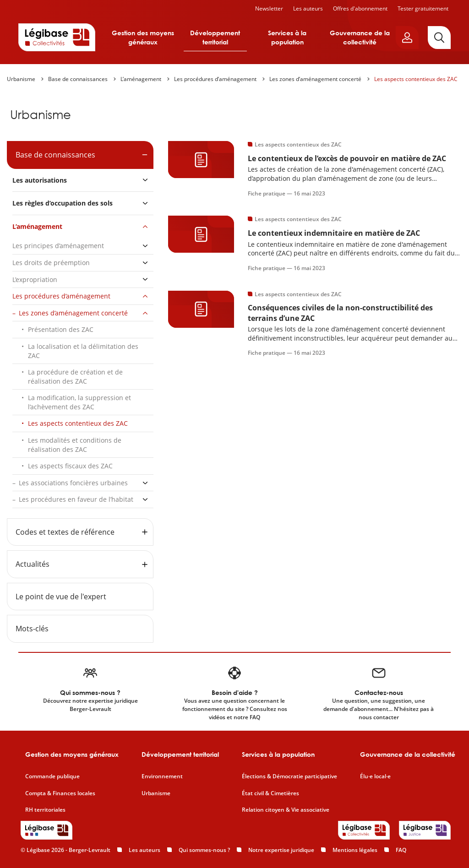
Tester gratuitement (423, 8)
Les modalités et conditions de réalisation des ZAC (75, 445)
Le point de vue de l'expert (61, 597)
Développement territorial (215, 37)
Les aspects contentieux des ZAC (416, 79)
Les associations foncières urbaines (73, 483)
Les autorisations (40, 180)
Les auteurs (308, 8)
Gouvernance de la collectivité (360, 37)
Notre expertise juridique (281, 850)
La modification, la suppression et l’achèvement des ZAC (79, 402)
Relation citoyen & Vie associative (286, 810)
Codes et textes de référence (65, 532)
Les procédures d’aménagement (215, 79)
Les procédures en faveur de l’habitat (76, 499)
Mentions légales (355, 850)
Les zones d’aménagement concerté (315, 79)
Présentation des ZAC (61, 329)
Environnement (162, 776)
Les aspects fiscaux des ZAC (70, 466)
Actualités (33, 564)
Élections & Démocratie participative (289, 776)
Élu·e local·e (375, 776)
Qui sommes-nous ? (204, 850)
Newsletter (269, 8)
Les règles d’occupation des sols (63, 203)
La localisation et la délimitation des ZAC (83, 351)
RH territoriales (45, 810)
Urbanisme (21, 79)
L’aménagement (141, 79)
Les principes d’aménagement (58, 246)
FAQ (401, 850)
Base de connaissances (78, 79)
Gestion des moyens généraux (143, 37)
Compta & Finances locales (60, 793)
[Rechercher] (439, 38)
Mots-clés (32, 629)
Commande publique (52, 776)
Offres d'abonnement (360, 8)
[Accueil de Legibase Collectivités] (57, 37)
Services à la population (287, 37)
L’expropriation (35, 279)
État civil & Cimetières (270, 793)
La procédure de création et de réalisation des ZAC (75, 377)
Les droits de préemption (51, 263)
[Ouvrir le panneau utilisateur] (407, 38)
